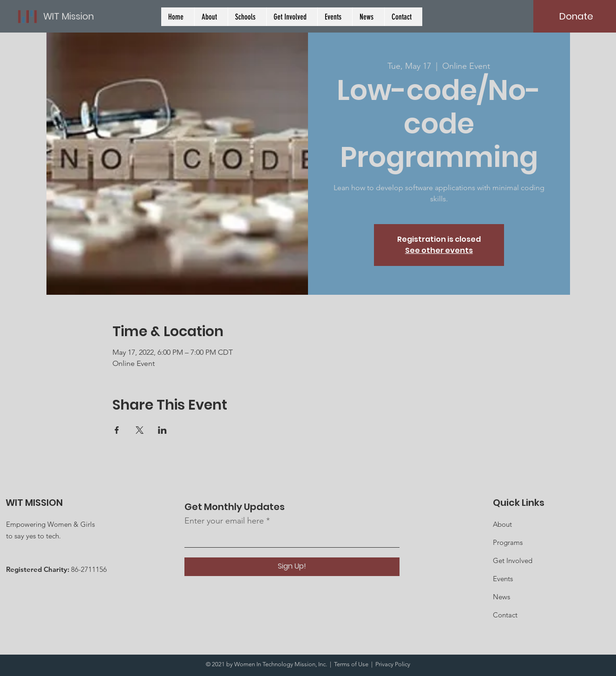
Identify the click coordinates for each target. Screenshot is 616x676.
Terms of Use (351, 664)
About (502, 524)
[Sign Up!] (292, 567)
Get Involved (513, 560)
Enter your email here (224, 521)
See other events (439, 250)
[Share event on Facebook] (117, 430)
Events (503, 579)
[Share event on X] (140, 430)
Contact (505, 615)
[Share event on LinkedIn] (162, 430)
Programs (508, 542)
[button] (247, 17)
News (501, 597)
